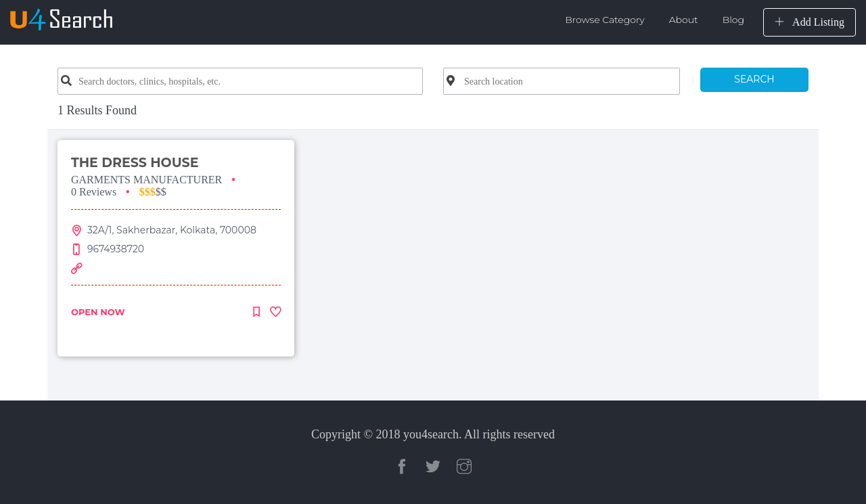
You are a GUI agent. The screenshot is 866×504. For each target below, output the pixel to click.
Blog (733, 20)
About (684, 20)
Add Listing (810, 22)
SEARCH (754, 79)
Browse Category (605, 20)
